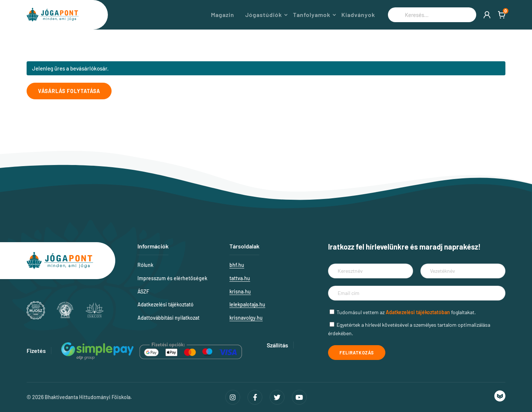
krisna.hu (240, 291)
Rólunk (145, 265)
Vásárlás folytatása (69, 91)
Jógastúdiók (264, 15)
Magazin (223, 15)
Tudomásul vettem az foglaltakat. (406, 312)
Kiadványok (358, 15)
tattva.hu (240, 278)
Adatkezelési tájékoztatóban (418, 312)
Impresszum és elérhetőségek (172, 278)
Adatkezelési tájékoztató (166, 304)
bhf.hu (237, 265)
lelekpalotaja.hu (247, 304)
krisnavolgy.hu (246, 318)
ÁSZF (143, 291)
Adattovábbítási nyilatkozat (168, 318)
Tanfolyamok (312, 15)
